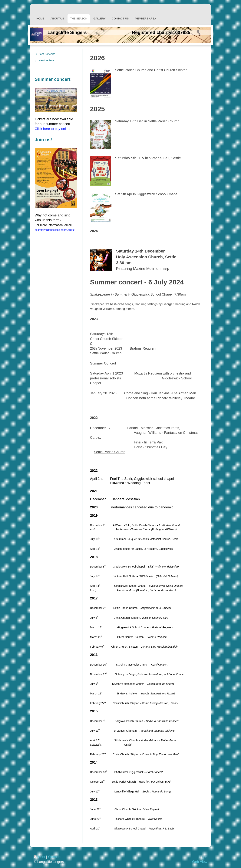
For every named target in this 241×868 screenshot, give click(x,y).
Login (203, 857)
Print (40, 857)
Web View (200, 862)
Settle (98, 452)
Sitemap (54, 857)
